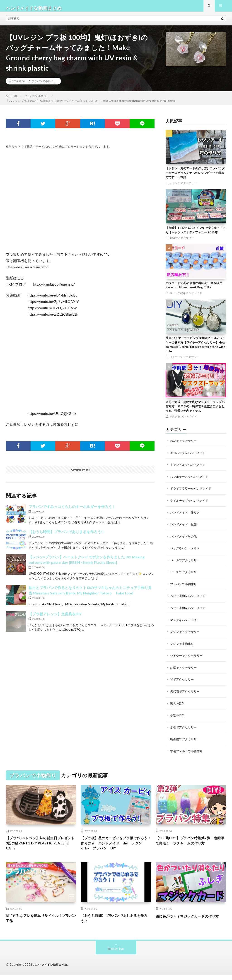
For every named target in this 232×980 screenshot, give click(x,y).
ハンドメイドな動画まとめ (51, 970)
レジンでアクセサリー (183, 187)
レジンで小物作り (183, 646)
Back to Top (116, 954)
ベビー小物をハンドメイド (189, 598)
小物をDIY (178, 716)
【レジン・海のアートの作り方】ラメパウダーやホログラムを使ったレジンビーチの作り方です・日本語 (195, 177)
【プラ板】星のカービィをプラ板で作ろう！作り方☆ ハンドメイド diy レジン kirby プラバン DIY (115, 845)
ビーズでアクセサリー (186, 575)
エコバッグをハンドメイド (189, 457)
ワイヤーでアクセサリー (184, 361)
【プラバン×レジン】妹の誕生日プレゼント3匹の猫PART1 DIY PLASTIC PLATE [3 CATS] (41, 845)
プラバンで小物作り (44, 85)
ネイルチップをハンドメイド (191, 504)
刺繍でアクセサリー (182, 242)
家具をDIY (178, 705)
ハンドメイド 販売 (184, 528)
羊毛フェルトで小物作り (188, 752)
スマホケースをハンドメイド (191, 480)
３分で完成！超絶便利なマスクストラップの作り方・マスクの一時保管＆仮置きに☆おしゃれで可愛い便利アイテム (195, 411)
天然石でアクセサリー (186, 693)
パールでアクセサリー (186, 563)
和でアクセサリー (183, 681)
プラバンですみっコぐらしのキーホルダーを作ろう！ (72, 511)
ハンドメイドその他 (184, 539)
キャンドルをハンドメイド (189, 469)
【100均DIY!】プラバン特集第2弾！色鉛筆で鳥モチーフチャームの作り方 (190, 845)
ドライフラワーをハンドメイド (192, 492)
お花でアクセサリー (184, 445)
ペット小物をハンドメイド (186, 297)
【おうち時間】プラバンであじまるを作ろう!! (66, 536)
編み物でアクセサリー (186, 740)
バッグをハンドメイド (186, 551)
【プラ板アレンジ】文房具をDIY (55, 618)
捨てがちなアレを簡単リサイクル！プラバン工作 (39, 923)
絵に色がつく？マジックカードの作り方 (189, 923)
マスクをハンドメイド (183, 421)
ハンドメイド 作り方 (186, 516)
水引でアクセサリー (184, 728)
